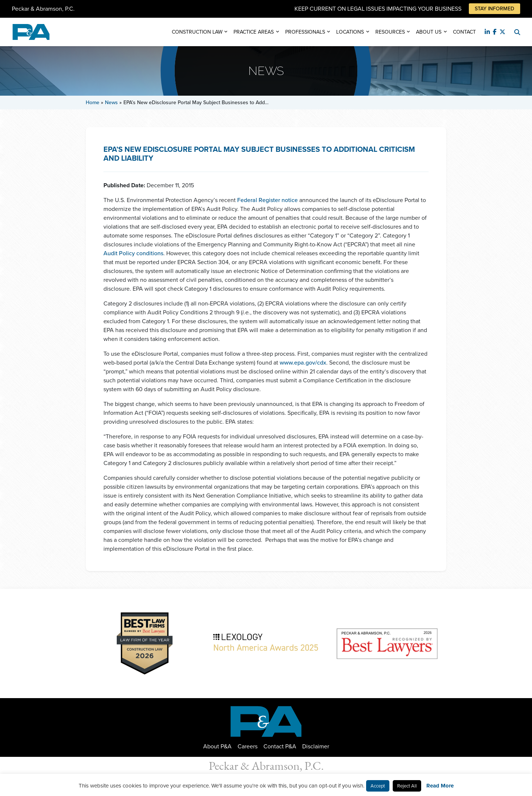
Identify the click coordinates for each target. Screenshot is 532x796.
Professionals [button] (305, 32)
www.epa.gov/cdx (303, 363)
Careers (248, 746)
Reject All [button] (407, 786)
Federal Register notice (267, 200)
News (111, 103)
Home (93, 103)
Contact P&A (280, 746)
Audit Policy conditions (133, 253)
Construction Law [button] (197, 32)
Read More (440, 786)
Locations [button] (350, 32)
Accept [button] (378, 786)
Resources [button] (390, 32)
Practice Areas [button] (254, 32)
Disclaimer (316, 746)
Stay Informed (495, 9)
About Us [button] (429, 32)
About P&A (217, 746)
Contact (464, 32)
